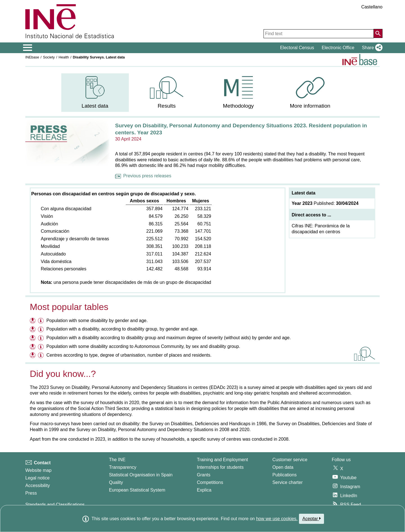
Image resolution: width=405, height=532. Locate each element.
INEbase (32, 57)
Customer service (290, 460)
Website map (38, 470)
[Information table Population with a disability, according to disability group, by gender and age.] (41, 330)
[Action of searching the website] (378, 33)
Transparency (122, 467)
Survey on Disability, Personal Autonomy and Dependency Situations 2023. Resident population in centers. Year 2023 (241, 129)
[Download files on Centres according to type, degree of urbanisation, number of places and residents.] (33, 356)
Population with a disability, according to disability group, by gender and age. (122, 329)
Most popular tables (69, 307)
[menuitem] (95, 93)
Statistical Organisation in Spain (141, 475)
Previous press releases (143, 176)
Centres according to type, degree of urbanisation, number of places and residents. (129, 355)
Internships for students (220, 467)
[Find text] (319, 34)
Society (49, 57)
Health (64, 57)
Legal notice (37, 478)
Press (31, 493)
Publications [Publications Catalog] (284, 475)
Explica (204, 490)
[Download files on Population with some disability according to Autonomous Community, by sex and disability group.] (33, 347)
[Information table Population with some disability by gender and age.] (41, 321)
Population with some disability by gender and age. (97, 321)
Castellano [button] (372, 7)
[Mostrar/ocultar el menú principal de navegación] (28, 48)
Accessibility (38, 485)
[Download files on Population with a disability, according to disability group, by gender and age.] (33, 330)
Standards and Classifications (55, 505)
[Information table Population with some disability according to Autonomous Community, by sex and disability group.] (41, 347)
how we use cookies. (277, 519)
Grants (204, 475)
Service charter (287, 482)
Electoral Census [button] (297, 48)
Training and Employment (222, 460)
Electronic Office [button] (338, 48)
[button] (371, 48)
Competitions (210, 482)
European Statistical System (137, 490)
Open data (283, 467)
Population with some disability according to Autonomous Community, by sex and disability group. (143, 346)
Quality (116, 482)
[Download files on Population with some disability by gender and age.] (33, 321)
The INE (117, 460)
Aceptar (311, 519)
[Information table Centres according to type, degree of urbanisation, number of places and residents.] (41, 356)
